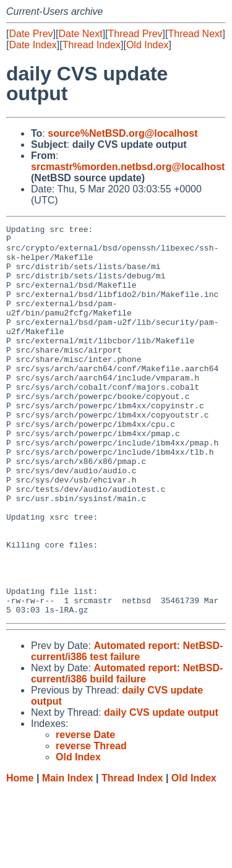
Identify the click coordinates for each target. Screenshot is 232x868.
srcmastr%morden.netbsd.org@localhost (128, 167)
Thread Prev (135, 34)
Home (20, 856)
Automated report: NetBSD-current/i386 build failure (127, 751)
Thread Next (195, 34)
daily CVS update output (161, 790)
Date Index (32, 45)
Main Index (68, 856)
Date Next (80, 34)
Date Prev (31, 34)
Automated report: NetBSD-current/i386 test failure (127, 729)
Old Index (147, 45)
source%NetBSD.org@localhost (122, 133)
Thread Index (92, 45)
